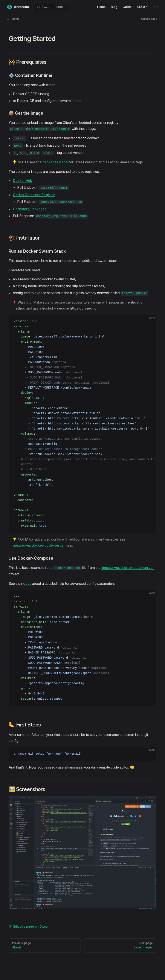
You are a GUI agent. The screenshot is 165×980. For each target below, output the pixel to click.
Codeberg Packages (30, 209)
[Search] (50, 7)
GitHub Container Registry (34, 195)
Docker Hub (23, 181)
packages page (55, 162)
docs (27, 583)
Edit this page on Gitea (28, 926)
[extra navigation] (156, 7)
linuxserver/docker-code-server (39, 545)
